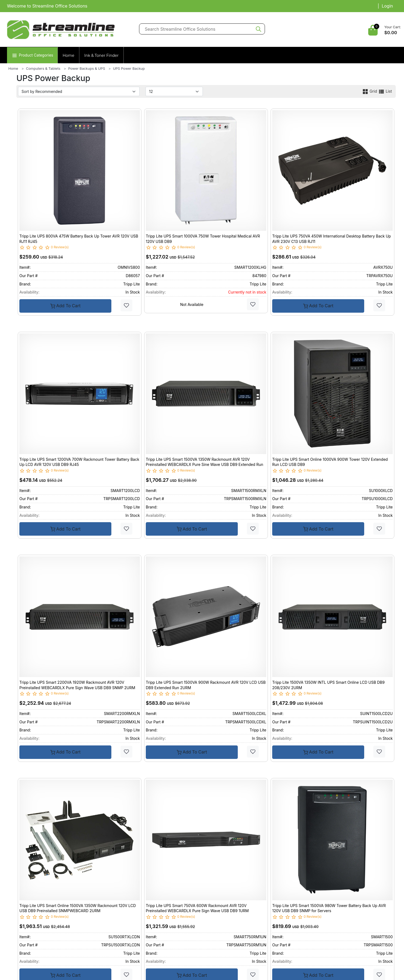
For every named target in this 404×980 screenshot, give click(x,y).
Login (387, 6)
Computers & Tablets (43, 68)
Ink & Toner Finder (101, 55)
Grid (370, 91)
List (385, 91)
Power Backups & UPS (87, 68)
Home (68, 55)
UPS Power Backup (129, 68)
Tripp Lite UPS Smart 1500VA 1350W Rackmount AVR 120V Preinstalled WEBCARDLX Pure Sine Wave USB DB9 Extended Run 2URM (205, 465)
